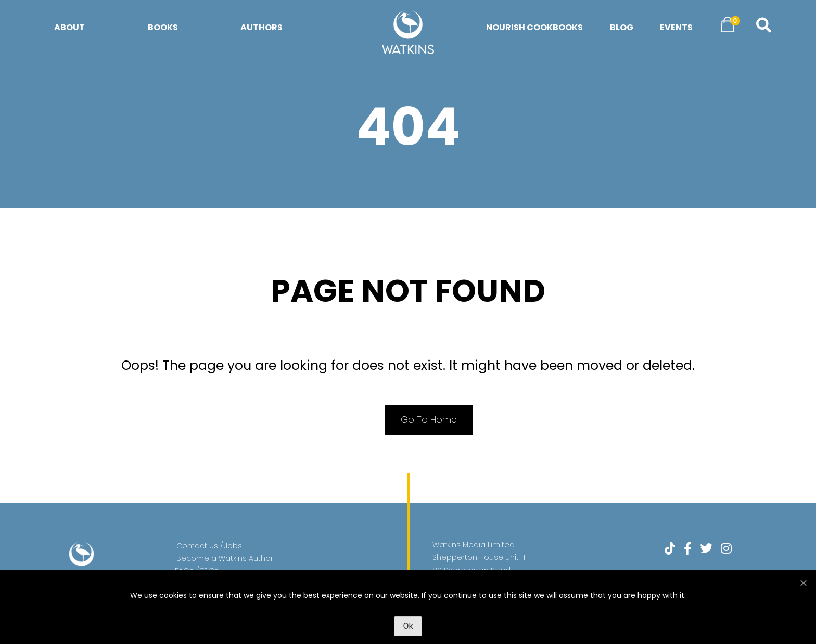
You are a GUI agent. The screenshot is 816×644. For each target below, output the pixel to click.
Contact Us (197, 547)
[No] (803, 583)
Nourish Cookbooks (534, 27)
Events (676, 27)
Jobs (233, 547)
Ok (408, 626)
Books (163, 27)
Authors (262, 27)
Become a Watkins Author (225, 559)
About (69, 27)
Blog (622, 27)
